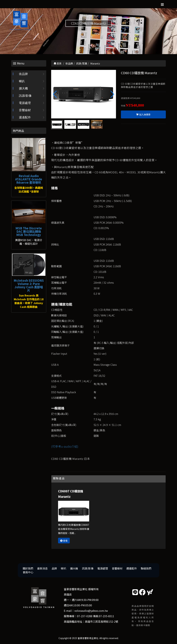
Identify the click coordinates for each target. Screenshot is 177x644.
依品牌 (23, 74)
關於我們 (28, 568)
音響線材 (25, 110)
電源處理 (25, 103)
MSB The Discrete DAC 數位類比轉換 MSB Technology (29, 231)
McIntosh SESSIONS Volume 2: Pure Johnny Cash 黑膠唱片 (29, 285)
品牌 (54, 568)
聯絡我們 (146, 568)
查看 (64, 541)
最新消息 (42, 568)
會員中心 (28, 572)
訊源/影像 (25, 96)
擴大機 (23, 88)
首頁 (58, 63)
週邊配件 (25, 117)
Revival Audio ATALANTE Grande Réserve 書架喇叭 (29, 179)
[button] (112, 94)
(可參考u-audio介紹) (65, 446)
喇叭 (22, 81)
